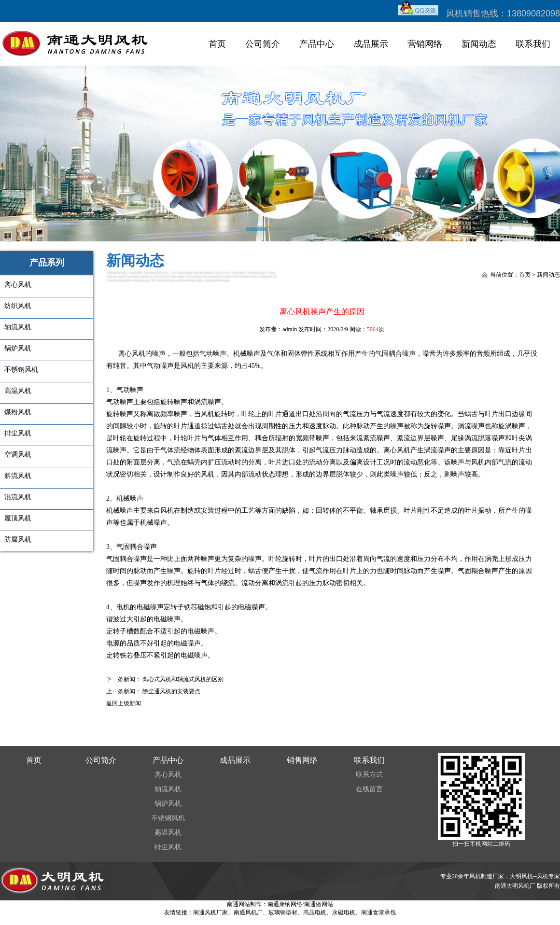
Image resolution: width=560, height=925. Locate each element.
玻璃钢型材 (283, 912)
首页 (217, 44)
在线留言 (369, 789)
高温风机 (168, 833)
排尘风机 (168, 847)
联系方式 (369, 775)
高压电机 (315, 912)
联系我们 (533, 44)
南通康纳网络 (285, 904)
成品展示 (371, 44)
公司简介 (263, 44)
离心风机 (168, 775)
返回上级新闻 (124, 703)
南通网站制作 (244, 904)
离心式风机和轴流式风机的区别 (183, 679)
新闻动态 (479, 44)
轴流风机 (168, 789)
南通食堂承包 (378, 912)
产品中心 (317, 44)
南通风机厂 (248, 912)
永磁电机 (344, 912)
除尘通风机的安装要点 (171, 691)
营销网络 (425, 44)
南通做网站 (319, 904)
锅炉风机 (168, 804)
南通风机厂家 (210, 912)
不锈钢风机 (168, 818)
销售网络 (302, 760)
